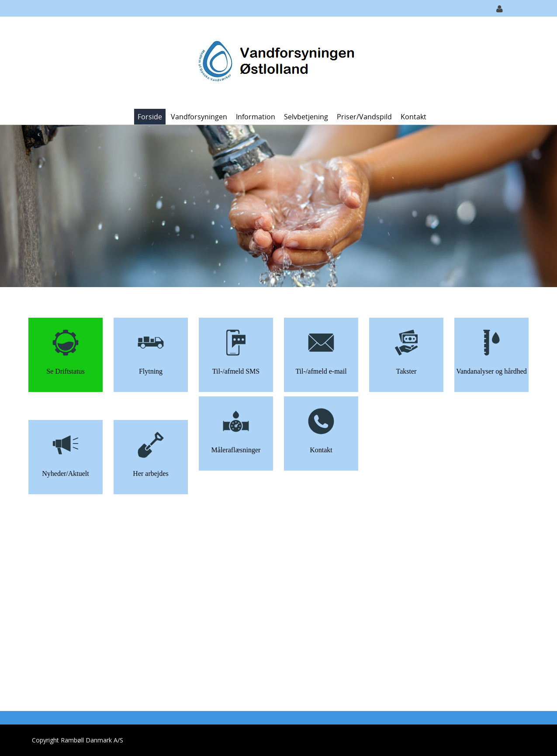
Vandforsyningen (199, 117)
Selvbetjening (306, 117)
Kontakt (413, 117)
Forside (150, 117)
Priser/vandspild (364, 117)
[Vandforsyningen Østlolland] (275, 62)
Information (256, 117)
